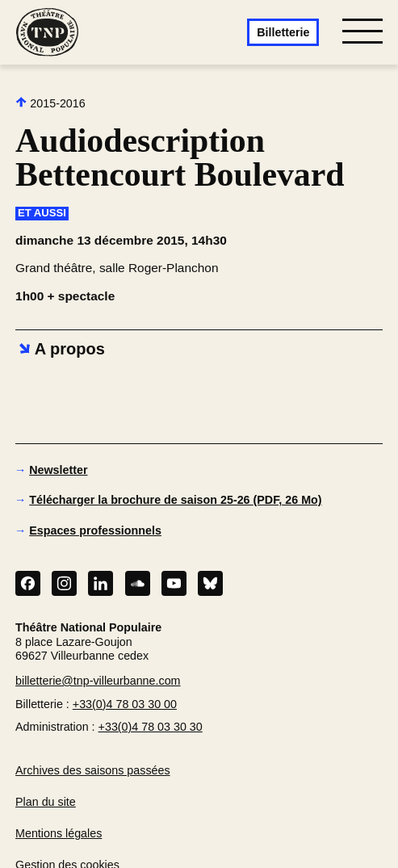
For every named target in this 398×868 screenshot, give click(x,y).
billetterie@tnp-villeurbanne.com (98, 681)
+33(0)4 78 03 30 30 (151, 727)
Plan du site (46, 802)
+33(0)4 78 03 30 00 (125, 704)
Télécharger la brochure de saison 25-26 (175, 500)
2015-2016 (50, 103)
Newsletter (58, 470)
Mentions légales (59, 833)
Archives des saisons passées (93, 770)
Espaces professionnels (95, 530)
